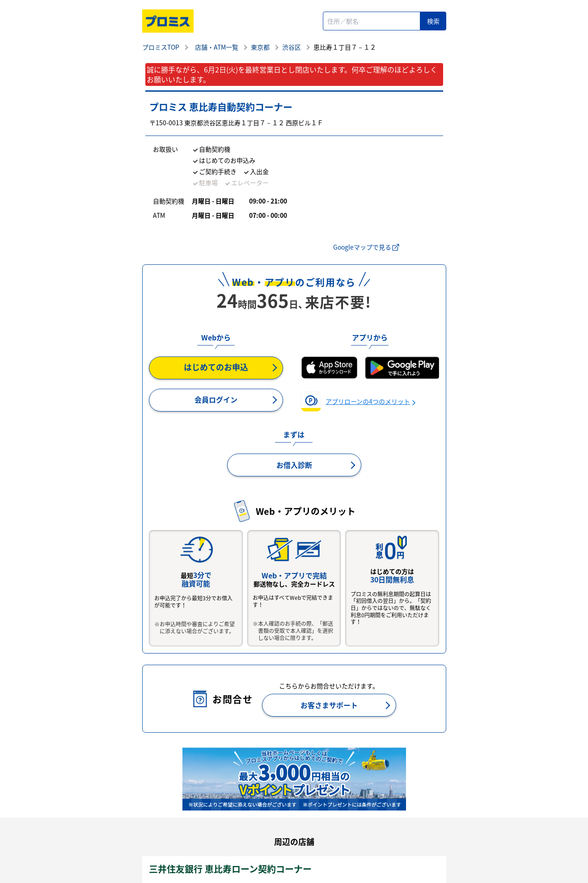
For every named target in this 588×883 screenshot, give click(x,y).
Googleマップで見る (367, 247)
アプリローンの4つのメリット (368, 401)
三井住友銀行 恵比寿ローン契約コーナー (230, 869)
